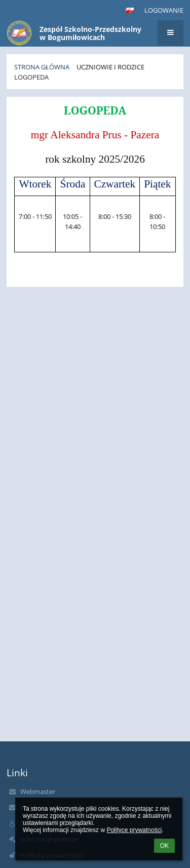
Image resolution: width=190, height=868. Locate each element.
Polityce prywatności (134, 830)
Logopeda (31, 77)
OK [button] (164, 846)
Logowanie (164, 10)
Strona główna (42, 67)
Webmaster (38, 791)
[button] (130, 10)
